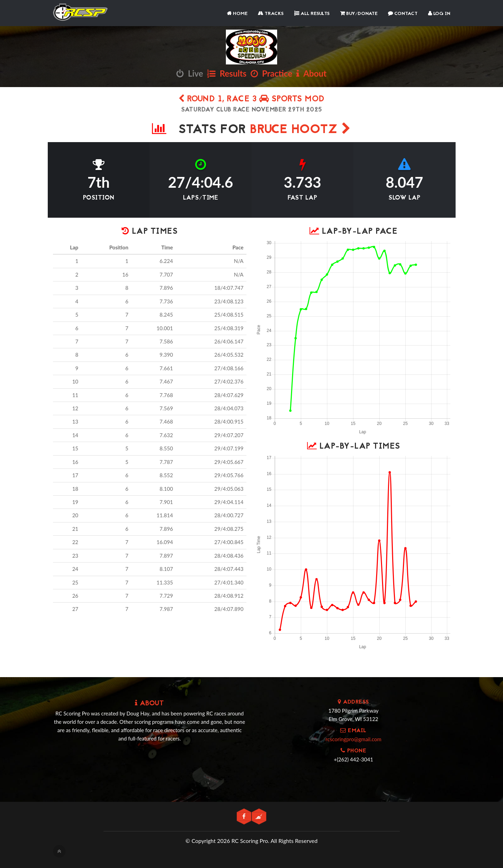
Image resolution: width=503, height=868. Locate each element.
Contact (403, 14)
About (311, 73)
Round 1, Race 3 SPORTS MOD (252, 99)
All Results (312, 14)
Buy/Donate (359, 14)
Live (190, 73)
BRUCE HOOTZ (300, 130)
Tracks (271, 14)
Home (237, 14)
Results (227, 73)
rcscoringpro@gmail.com (353, 739)
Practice (272, 73)
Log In (439, 14)
